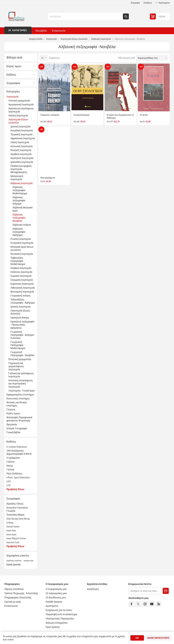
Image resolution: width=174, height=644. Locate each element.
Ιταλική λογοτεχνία (18, 115)
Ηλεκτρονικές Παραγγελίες (60, 619)
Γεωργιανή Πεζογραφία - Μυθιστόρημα (18, 345)
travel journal (13, 564)
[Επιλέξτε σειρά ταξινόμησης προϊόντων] (152, 58)
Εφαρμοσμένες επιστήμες (20, 395)
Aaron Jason (11, 534)
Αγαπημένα (52, 606)
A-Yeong (10, 523)
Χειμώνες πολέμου (50, 115)
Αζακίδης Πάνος (15, 504)
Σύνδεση (148, 3)
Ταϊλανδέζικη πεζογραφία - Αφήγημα (23, 301)
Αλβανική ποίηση (22, 225)
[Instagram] (145, 604)
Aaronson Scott (13, 542)
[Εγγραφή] (146, 591)
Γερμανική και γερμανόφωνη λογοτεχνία (16, 366)
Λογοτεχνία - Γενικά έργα (22, 391)
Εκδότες (11, 75)
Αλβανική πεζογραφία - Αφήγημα (19, 232)
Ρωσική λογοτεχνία (21, 239)
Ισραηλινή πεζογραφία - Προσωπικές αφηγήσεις (22, 325)
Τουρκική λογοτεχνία (21, 134)
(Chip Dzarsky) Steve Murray (18, 519)
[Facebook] (131, 604)
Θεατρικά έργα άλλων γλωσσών (22, 248)
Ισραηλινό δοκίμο (20, 318)
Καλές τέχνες (13, 413)
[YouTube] (152, 604)
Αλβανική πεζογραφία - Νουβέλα (19, 218)
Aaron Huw (11, 530)
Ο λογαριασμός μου (56, 589)
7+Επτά (10, 470)
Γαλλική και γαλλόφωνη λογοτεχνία (21, 375)
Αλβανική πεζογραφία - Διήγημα (19, 200)
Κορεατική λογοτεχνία (22, 284)
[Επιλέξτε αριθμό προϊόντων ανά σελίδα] (44, 58)
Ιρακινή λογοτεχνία (20, 307)
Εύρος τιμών (14, 66)
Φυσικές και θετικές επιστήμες (17, 404)
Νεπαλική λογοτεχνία (22, 254)
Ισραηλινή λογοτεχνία (22, 158)
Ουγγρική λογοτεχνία (22, 280)
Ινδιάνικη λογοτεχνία (21, 272)
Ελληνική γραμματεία (20, 359)
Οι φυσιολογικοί (81, 115)
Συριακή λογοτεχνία (21, 276)
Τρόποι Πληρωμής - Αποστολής (21, 593)
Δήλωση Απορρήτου (57, 623)
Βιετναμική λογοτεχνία (22, 292)
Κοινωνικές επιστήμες (18, 398)
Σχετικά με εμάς (13, 602)
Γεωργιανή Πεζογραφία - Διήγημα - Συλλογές (23, 335)
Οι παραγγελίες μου (56, 593)
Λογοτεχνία (12, 97)
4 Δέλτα (10, 462)
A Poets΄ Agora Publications (18, 477)
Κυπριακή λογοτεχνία (22, 243)
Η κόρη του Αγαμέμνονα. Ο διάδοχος (120, 116)
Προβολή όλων (15, 489)
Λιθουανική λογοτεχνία (23, 288)
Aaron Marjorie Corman (16, 538)
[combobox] (86, 16)
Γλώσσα (11, 409)
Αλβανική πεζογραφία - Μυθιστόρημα (20, 190)
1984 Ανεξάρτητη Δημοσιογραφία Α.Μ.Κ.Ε (19, 452)
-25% (41, 67)
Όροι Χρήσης (53, 627)
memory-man (29, 561)
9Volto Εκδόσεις (14, 473)
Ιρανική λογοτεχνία (20, 126)
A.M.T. (9, 481)
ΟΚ (137, 638)
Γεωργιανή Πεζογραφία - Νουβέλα (22, 354)
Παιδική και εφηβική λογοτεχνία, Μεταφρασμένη (21, 169)
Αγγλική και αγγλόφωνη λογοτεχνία (21, 110)
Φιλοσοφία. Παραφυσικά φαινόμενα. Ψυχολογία (19, 419)
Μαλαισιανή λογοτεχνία (17, 178)
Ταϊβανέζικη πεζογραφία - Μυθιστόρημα (18, 261)
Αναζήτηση (126, 16)
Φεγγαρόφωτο (48, 178)
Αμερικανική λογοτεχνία (21, 104)
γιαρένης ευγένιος (14, 560)
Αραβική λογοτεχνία (21, 154)
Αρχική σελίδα (36, 39)
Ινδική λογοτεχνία (20, 142)
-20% (108, 67)
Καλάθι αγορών (54, 602)
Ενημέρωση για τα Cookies (59, 610)
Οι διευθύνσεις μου (56, 597)
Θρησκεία (12, 424)
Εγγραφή (135, 3)
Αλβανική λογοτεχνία (22, 183)
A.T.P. (8, 485)
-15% (75, 67)
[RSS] (159, 604)
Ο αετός (144, 115)
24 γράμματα (13, 458)
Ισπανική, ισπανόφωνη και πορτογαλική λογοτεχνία (21, 384)
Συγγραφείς (13, 83)
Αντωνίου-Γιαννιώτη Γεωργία (17, 509)
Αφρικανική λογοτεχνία (23, 138)
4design (10, 466)
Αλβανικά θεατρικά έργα (22, 209)
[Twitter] (138, 604)
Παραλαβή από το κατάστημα (61, 614)
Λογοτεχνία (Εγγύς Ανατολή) (20, 312)
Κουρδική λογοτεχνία (22, 130)
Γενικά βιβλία (13, 432)
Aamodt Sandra (13, 526)
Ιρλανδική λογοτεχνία (22, 162)
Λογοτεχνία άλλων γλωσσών (18, 121)
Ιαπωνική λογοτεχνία (22, 146)
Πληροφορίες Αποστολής (18, 597)
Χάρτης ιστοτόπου (14, 589)
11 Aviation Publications (17, 447)
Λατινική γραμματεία (19, 101)
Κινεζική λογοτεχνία (21, 150)
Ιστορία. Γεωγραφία (17, 428)
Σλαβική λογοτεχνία (21, 268)
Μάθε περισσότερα (158, 638)
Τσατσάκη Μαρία (15, 515)
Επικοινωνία (11, 606)
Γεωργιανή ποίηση (20, 296)
